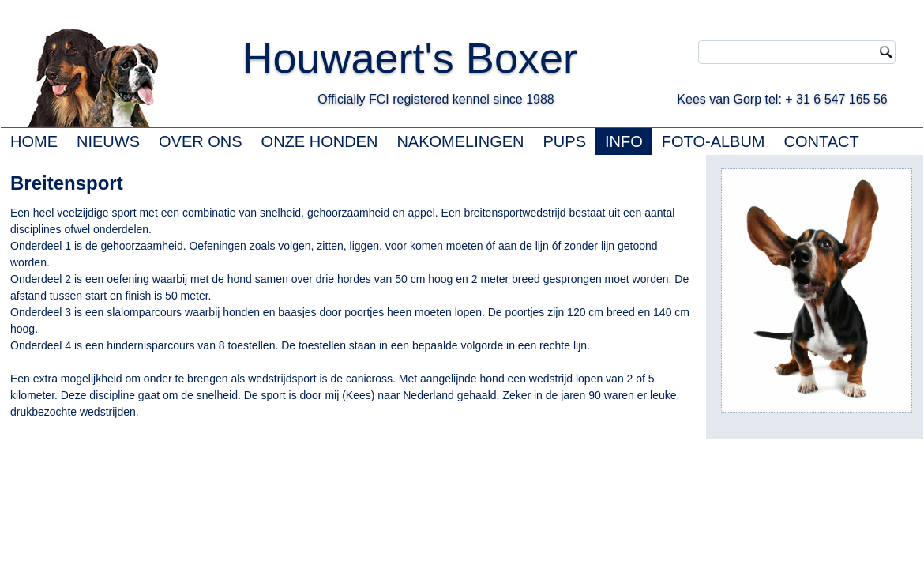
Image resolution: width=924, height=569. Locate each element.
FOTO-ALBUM (714, 141)
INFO (624, 141)
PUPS (565, 141)
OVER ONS (201, 141)
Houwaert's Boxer (409, 58)
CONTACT (822, 141)
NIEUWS (108, 141)
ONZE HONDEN (320, 141)
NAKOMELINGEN (460, 141)
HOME (34, 141)
